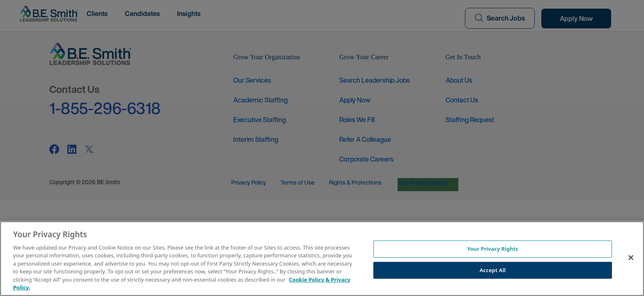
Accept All (493, 270)
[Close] (631, 257)
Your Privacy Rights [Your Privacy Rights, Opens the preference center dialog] (492, 249)
